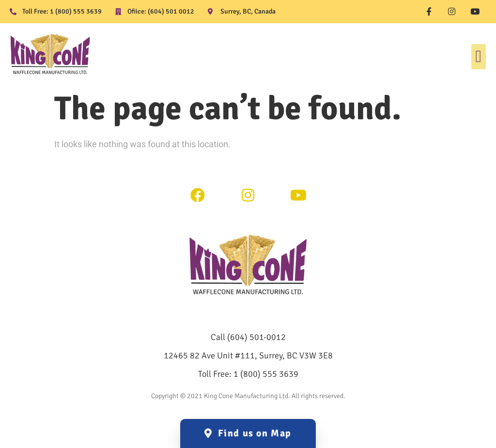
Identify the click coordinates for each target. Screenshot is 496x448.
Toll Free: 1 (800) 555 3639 (248, 374)
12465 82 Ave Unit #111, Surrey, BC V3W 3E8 (248, 355)
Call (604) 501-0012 (248, 337)
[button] (479, 57)
